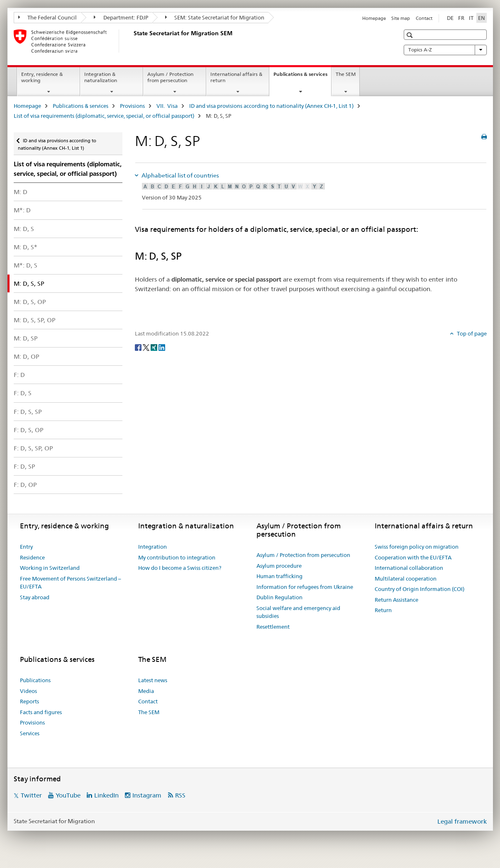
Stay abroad (35, 597)
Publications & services (302, 77)
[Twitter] (147, 347)
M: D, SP (26, 338)
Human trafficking (279, 576)
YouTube (68, 795)
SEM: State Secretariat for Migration (215, 17)
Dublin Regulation (279, 597)
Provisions (132, 106)
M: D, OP (27, 356)
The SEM (346, 74)
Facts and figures (41, 712)
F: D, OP (25, 485)
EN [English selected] (482, 18)
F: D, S (23, 393)
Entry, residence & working (42, 77)
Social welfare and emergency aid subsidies (298, 612)
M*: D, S (26, 265)
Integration (152, 547)
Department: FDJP (121, 17)
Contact (424, 18)
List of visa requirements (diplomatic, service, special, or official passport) (104, 116)
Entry (26, 547)
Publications (35, 680)
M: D (21, 192)
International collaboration (409, 568)
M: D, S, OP (30, 302)
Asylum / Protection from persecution (170, 77)
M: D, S (24, 229)
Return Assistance (396, 600)
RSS (180, 795)
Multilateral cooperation (406, 579)
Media (146, 691)
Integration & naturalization (101, 77)
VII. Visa (167, 106)
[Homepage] (132, 41)
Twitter (31, 795)
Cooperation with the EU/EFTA (413, 557)
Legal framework (462, 821)
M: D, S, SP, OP (35, 320)
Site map (401, 18)
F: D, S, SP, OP (33, 448)
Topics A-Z (445, 50)
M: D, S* (26, 247)
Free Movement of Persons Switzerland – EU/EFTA (71, 583)
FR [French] (461, 18)
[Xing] (155, 347)
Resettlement (273, 627)
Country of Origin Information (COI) (420, 589)
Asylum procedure (279, 566)
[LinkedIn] (162, 347)
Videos (28, 691)
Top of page (471, 333)
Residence (32, 557)
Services (30, 733)
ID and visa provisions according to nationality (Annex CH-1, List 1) (271, 106)
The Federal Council (48, 17)
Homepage (374, 18)
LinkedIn (106, 795)
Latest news (153, 680)
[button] (411, 35)
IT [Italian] (471, 18)
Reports (29, 701)
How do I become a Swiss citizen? (180, 568)
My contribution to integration (177, 557)
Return (383, 610)
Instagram (147, 795)
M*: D (22, 210)
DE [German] (450, 18)
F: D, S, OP (29, 430)
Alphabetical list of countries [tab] (180, 175)
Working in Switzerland (50, 568)
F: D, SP (24, 466)
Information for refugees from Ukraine (305, 587)
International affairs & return (236, 77)
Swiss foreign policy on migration (417, 547)
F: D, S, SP (28, 412)
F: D (19, 375)
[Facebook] (139, 347)
